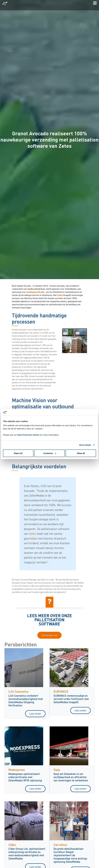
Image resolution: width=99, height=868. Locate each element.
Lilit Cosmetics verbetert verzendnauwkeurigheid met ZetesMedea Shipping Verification (26, 700)
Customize (50, 453)
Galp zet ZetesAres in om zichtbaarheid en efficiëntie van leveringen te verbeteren (71, 777)
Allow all (81, 453)
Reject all (18, 453)
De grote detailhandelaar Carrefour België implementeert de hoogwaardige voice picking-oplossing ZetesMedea (71, 855)
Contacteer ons (49, 635)
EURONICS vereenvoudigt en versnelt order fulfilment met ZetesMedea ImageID (71, 699)
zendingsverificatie (36, 292)
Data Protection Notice (28, 435)
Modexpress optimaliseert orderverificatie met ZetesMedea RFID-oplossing (25, 777)
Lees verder (35, 714)
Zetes (60, 295)
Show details (85, 445)
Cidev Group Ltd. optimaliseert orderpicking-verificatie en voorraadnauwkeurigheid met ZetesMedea (27, 853)
